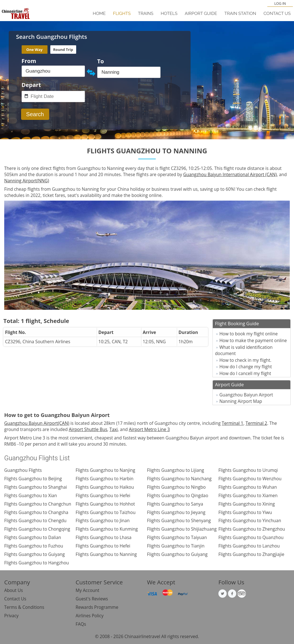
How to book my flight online (248, 334)
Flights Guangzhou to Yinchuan (250, 520)
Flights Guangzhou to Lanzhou (249, 546)
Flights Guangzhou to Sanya (175, 504)
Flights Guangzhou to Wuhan (248, 487)
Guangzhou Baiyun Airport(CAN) (37, 423)
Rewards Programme (97, 607)
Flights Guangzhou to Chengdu (35, 520)
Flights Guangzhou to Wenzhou (250, 479)
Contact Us (277, 14)
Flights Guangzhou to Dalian (33, 537)
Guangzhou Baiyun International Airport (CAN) (230, 174)
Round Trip (63, 50)
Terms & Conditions (24, 607)
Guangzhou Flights (23, 470)
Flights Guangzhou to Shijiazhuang (182, 529)
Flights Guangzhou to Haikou (105, 487)
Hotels (169, 14)
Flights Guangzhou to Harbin (105, 479)
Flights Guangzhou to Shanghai (36, 487)
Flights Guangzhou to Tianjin (176, 546)
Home (99, 14)
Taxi (114, 429)
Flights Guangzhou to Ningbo (176, 487)
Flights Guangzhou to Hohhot (105, 504)
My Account (87, 590)
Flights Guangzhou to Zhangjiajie (251, 554)
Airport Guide (201, 14)
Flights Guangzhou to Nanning (106, 554)
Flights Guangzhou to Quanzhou (251, 537)
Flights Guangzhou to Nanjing (105, 470)
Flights (122, 14)
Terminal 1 (233, 423)
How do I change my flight (246, 367)
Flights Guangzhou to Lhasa (104, 537)
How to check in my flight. (245, 360)
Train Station (240, 14)
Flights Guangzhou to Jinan (103, 520)
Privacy (11, 616)
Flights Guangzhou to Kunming (107, 529)
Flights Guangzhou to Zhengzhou (252, 529)
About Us (13, 590)
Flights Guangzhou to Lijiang (176, 470)
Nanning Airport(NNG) (27, 181)
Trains (146, 14)
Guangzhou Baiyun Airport (246, 395)
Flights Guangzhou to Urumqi (248, 470)
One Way (35, 50)
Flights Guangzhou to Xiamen (248, 495)
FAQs (81, 624)
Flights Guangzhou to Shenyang (179, 520)
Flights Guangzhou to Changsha (36, 512)
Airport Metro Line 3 (149, 429)
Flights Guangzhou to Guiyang (35, 554)
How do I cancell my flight (245, 373)
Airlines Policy (90, 616)
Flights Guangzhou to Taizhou (106, 512)
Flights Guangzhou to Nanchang (179, 479)
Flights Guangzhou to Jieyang (176, 512)
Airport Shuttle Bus (88, 429)
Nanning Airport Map (241, 401)
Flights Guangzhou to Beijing (33, 479)
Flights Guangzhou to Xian (30, 495)
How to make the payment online (253, 340)
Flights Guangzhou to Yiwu (245, 512)
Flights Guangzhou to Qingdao (178, 495)
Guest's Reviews (92, 599)
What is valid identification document (244, 350)
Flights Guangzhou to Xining (247, 504)
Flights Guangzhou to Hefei (103, 495)
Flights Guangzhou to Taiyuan (177, 537)
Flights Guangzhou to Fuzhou (34, 546)
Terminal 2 (256, 423)
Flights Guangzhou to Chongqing (37, 529)
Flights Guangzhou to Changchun (38, 504)
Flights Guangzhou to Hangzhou (37, 563)
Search (35, 114)
